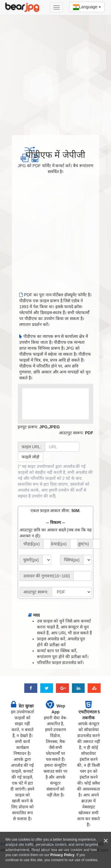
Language (87, 7)
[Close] (106, 841)
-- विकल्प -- (55, 522)
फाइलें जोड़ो (30, 457)
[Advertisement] (55, 72)
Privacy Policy (62, 855)
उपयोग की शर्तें (43, 496)
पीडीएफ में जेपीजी (55, 155)
